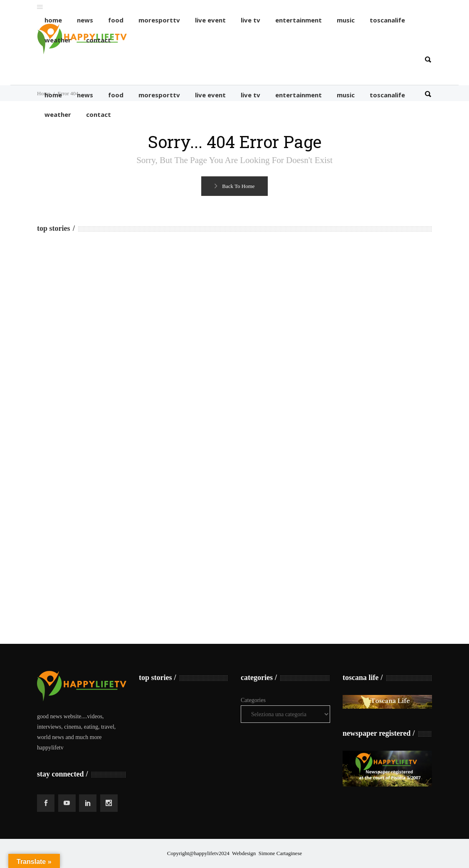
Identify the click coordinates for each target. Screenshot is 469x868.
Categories (253, 700)
